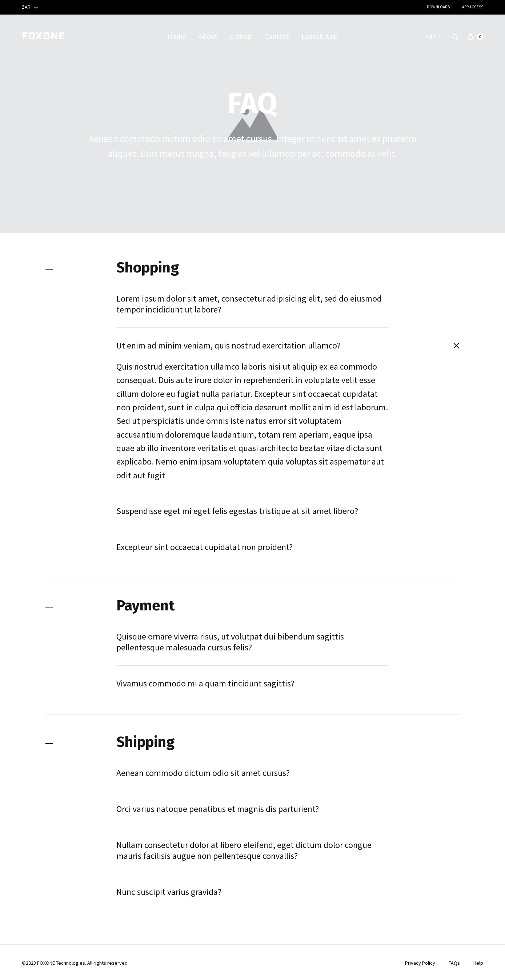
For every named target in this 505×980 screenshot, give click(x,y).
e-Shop (241, 36)
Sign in (433, 36)
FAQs (454, 963)
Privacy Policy (420, 963)
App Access (473, 7)
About (208, 36)
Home (177, 36)
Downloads (438, 7)
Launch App (320, 36)
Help (478, 963)
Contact (277, 36)
